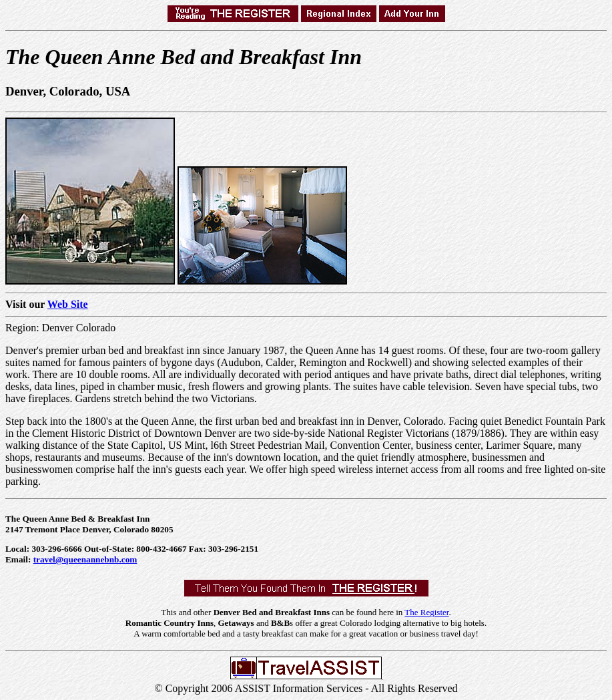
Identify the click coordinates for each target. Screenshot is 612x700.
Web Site (68, 304)
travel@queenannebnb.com (85, 559)
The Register (426, 612)
